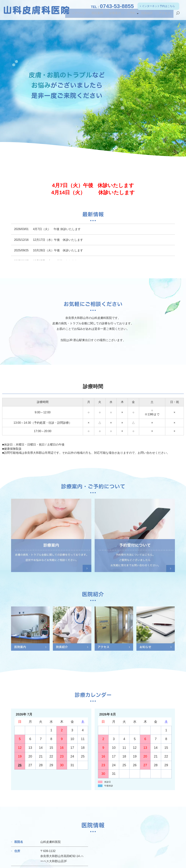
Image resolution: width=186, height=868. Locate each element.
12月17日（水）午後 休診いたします (58, 240)
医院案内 (100, 14)
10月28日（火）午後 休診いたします (58, 250)
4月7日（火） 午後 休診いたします (57, 229)
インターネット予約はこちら (158, 6)
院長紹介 (148, 14)
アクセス (165, 14)
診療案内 (117, 14)
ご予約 (133, 14)
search (178, 15)
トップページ (80, 14)
